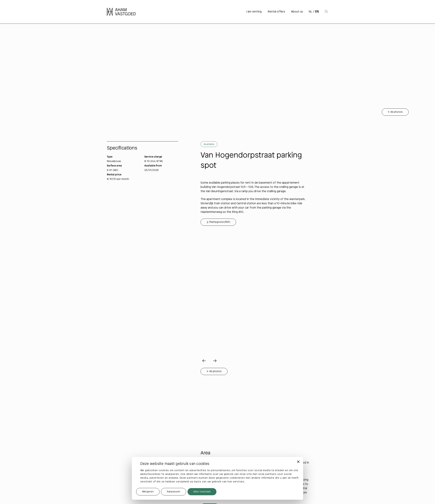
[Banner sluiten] (298, 462)
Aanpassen (174, 492)
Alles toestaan (202, 492)
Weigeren (148, 492)
